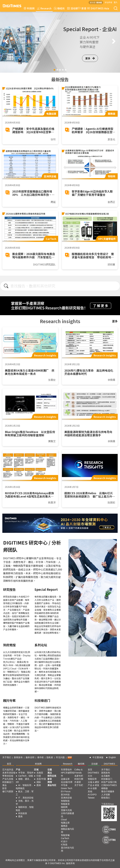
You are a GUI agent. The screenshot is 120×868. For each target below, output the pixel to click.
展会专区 (52, 785)
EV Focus (66, 791)
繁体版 (93, 2)
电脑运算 (65, 823)
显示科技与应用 (67, 849)
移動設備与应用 (67, 830)
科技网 (29, 8)
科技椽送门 (8, 782)
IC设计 (64, 841)
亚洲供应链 (66, 798)
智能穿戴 (65, 835)
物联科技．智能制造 (25, 809)
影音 (82, 8)
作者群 (78, 782)
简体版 (99, 2)
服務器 (64, 826)
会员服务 (106, 776)
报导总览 (52, 776)
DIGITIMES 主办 (93, 774)
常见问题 (60, 757)
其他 (90, 791)
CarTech (65, 838)
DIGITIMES (110, 764)
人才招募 (106, 795)
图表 (20, 816)
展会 (5, 785)
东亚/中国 (41, 779)
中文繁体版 (98, 757)
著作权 (40, 757)
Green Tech (67, 788)
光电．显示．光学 (25, 802)
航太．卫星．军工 (25, 793)
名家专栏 (79, 776)
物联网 (64, 807)
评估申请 (108, 2)
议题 (50, 770)
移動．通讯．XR (24, 780)
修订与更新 (8, 791)
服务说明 (30, 757)
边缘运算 (65, 779)
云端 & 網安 (94, 782)
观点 (50, 773)
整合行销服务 (108, 791)
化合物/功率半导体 (67, 784)
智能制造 (65, 801)
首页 (9, 764)
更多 (90, 58)
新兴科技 (65, 795)
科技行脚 (79, 779)
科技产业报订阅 (109, 782)
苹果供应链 (8, 776)
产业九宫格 (8, 779)
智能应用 (92, 779)
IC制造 (64, 845)
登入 (116, 2)
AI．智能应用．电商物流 (25, 787)
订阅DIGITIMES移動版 (109, 787)
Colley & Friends (78, 771)
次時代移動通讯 (67, 815)
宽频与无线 (66, 810)
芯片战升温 (8, 770)
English (112, 757)
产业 (18, 770)
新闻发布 (18, 757)
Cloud (64, 820)
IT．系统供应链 (26, 798)
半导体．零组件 (26, 773)
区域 (36, 770)
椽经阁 (59, 8)
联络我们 (106, 798)
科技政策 (23, 813)
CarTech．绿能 (26, 776)
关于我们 (7, 757)
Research (44, 8)
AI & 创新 (92, 788)
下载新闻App (108, 804)
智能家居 (65, 804)
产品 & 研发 (94, 785)
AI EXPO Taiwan (92, 796)
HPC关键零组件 (68, 774)
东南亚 (40, 773)
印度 (39, 776)
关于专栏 (79, 785)
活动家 (73, 8)
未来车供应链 (9, 773)
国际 (39, 782)
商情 (50, 782)
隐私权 (50, 757)
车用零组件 (66, 770)
